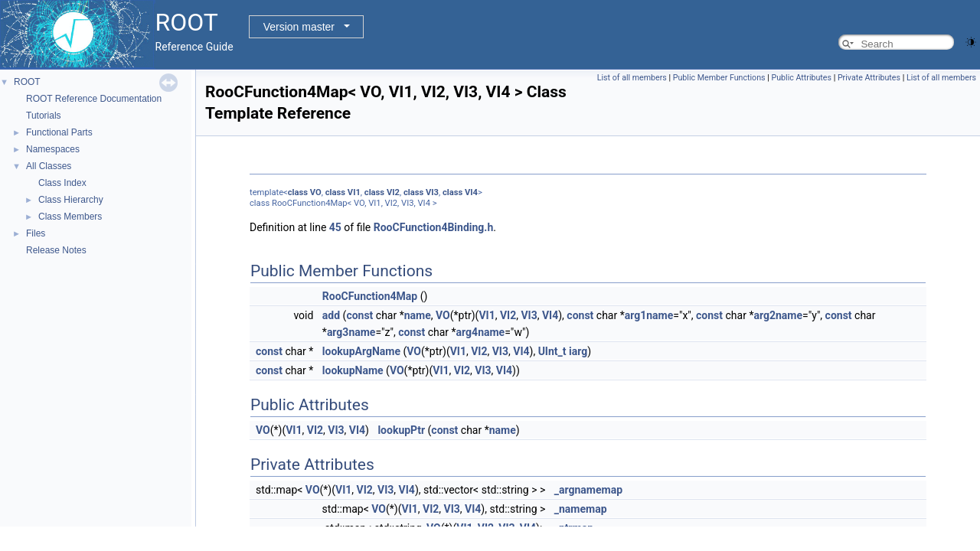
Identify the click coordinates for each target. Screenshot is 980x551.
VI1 (354, 192)
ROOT (27, 82)
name (418, 315)
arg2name (778, 315)
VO (316, 192)
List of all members (632, 78)
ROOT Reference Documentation (94, 99)
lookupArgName (361, 351)
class (298, 192)
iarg (578, 351)
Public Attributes (801, 78)
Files (36, 233)
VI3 (432, 192)
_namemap (581, 509)
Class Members (70, 217)
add (331, 315)
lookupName (353, 370)
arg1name (649, 315)
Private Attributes (869, 78)
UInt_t (552, 351)
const (359, 315)
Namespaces (53, 149)
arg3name (351, 332)
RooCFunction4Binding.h (434, 227)
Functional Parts (59, 132)
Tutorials (44, 116)
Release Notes (56, 250)
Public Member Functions (719, 78)
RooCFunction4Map (370, 296)
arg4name (481, 332)
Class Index (62, 183)
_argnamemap (588, 490)
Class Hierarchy (71, 200)
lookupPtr (401, 430)
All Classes (49, 166)
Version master (299, 27)
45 (335, 227)
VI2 (393, 192)
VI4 (471, 192)
